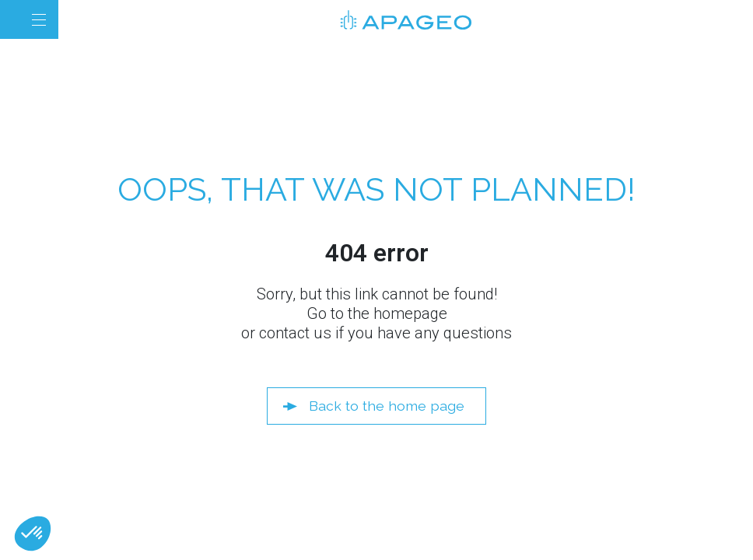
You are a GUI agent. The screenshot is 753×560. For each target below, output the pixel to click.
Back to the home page (387, 406)
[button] (33, 534)
